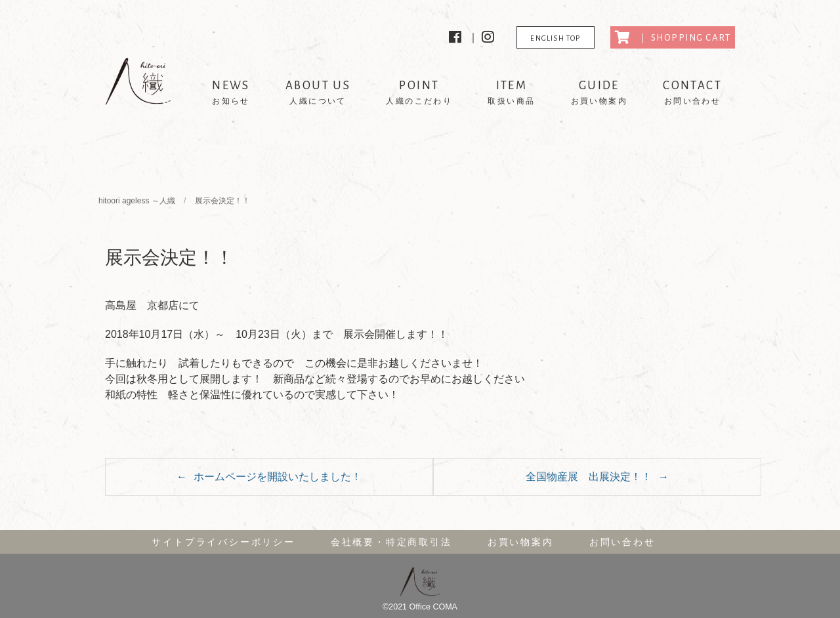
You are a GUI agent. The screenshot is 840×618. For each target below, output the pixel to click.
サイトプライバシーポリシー (223, 542)
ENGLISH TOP (555, 38)
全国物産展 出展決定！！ (589, 477)
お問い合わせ (622, 542)
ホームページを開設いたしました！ (278, 477)
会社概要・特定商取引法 (391, 542)
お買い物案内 (521, 542)
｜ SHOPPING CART (673, 37)
